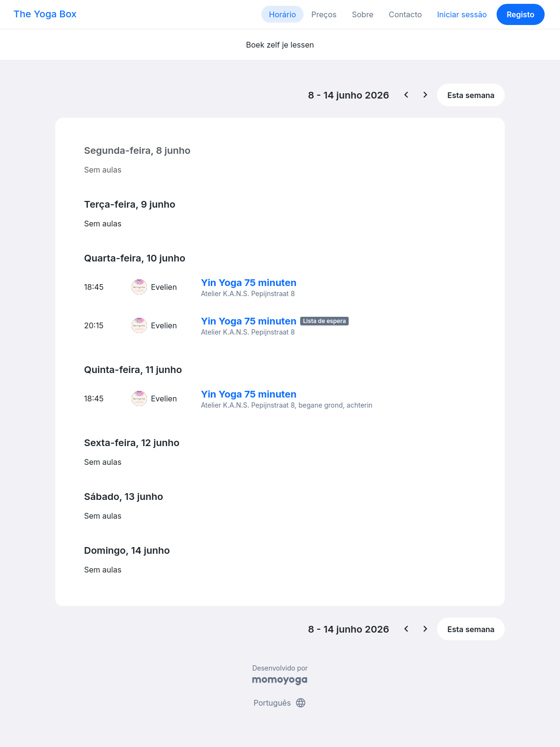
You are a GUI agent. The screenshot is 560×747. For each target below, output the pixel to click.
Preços (324, 14)
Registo (521, 14)
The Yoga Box (45, 14)
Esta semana (471, 95)
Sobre (363, 14)
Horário (282, 14)
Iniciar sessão (462, 14)
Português (280, 703)
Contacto (405, 14)
